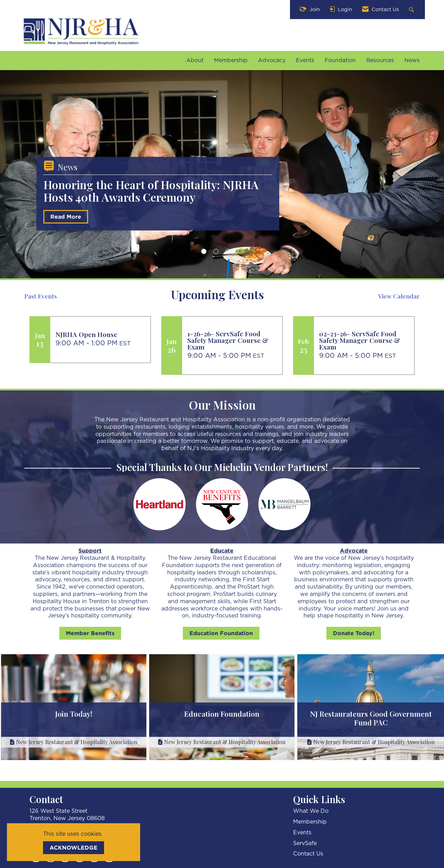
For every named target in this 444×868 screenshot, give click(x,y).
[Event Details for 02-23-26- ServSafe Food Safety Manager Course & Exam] (364, 340)
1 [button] (204, 251)
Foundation (340, 60)
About (195, 60)
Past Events (41, 296)
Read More (66, 219)
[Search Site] (412, 10)
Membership (231, 60)
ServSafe (305, 843)
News (412, 60)
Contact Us (308, 854)
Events (305, 60)
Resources (380, 60)
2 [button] (216, 251)
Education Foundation (221, 633)
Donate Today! (354, 633)
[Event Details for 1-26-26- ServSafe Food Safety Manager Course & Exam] (232, 340)
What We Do (311, 811)
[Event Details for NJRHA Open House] (100, 334)
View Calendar (399, 296)
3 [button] (228, 251)
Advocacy (272, 60)
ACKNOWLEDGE (74, 848)
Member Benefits (90, 633)
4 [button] (240, 251)
